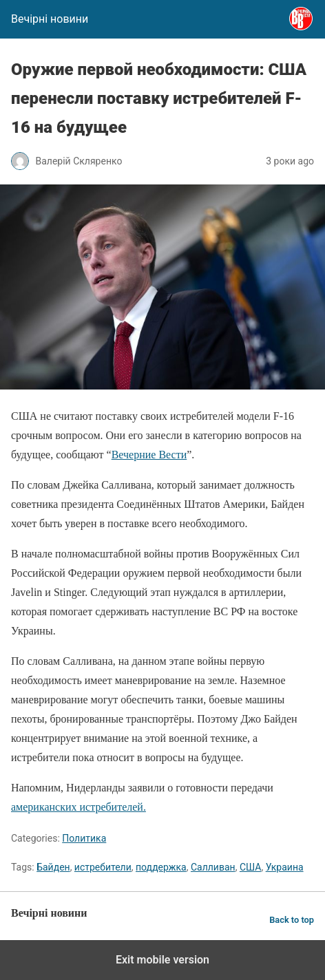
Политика (84, 838)
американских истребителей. (78, 807)
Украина (285, 867)
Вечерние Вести (149, 455)
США (251, 867)
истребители (103, 867)
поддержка (161, 867)
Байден (53, 867)
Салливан (213, 867)
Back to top (292, 920)
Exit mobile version (162, 960)
